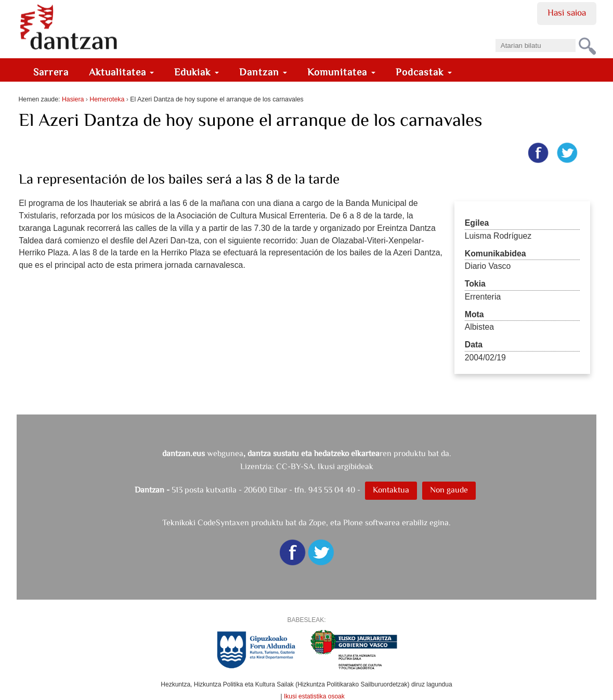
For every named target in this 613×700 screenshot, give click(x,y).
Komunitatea (341, 72)
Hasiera (73, 99)
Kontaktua (391, 490)
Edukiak (197, 72)
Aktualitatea (122, 72)
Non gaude (449, 490)
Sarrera (51, 72)
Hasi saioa (566, 12)
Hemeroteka (107, 99)
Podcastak (424, 72)
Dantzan (263, 72)
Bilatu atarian (495, 36)
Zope (317, 522)
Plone (353, 522)
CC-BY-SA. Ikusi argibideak (325, 466)
